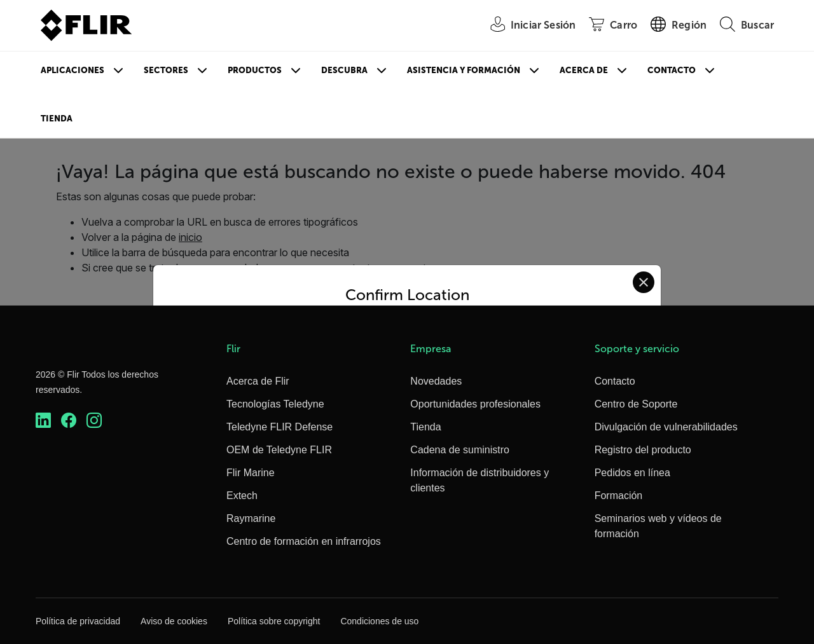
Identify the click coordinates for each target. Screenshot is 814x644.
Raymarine (251, 518)
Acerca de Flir (258, 381)
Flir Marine (251, 473)
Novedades (436, 381)
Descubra (344, 70)
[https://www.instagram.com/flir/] (94, 421)
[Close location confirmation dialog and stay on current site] (644, 282)
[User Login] (526, 26)
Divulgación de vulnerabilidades (666, 427)
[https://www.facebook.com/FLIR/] (69, 421)
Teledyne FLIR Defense (279, 427)
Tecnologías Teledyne (275, 404)
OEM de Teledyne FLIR (279, 450)
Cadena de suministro (460, 450)
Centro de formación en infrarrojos (304, 541)
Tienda (57, 119)
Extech (242, 496)
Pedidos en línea (632, 473)
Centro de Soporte (636, 404)
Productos (255, 70)
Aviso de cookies (174, 621)
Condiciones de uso (379, 621)
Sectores (166, 70)
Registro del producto (643, 450)
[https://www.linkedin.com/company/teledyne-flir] (43, 421)
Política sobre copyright (274, 621)
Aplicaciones (72, 70)
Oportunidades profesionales (475, 404)
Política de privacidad (78, 621)
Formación (619, 496)
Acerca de (584, 70)
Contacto (672, 70)
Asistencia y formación (464, 70)
